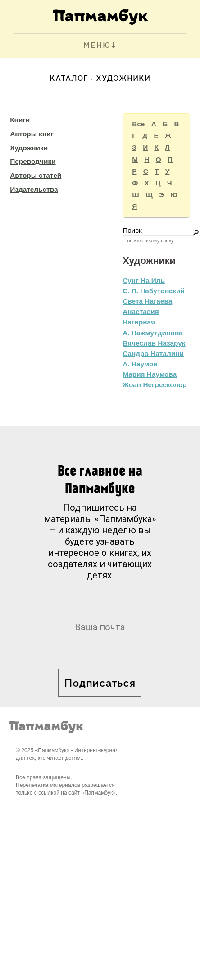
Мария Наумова (150, 374)
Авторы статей (36, 175)
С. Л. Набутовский (154, 291)
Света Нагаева (147, 301)
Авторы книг (32, 134)
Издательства (34, 189)
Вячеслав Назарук (154, 343)
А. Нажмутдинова (152, 333)
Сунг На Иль (144, 280)
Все (138, 124)
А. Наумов (140, 364)
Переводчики (33, 161)
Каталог (69, 79)
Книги (20, 120)
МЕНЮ (97, 46)
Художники (29, 148)
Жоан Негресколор (155, 385)
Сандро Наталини (153, 354)
